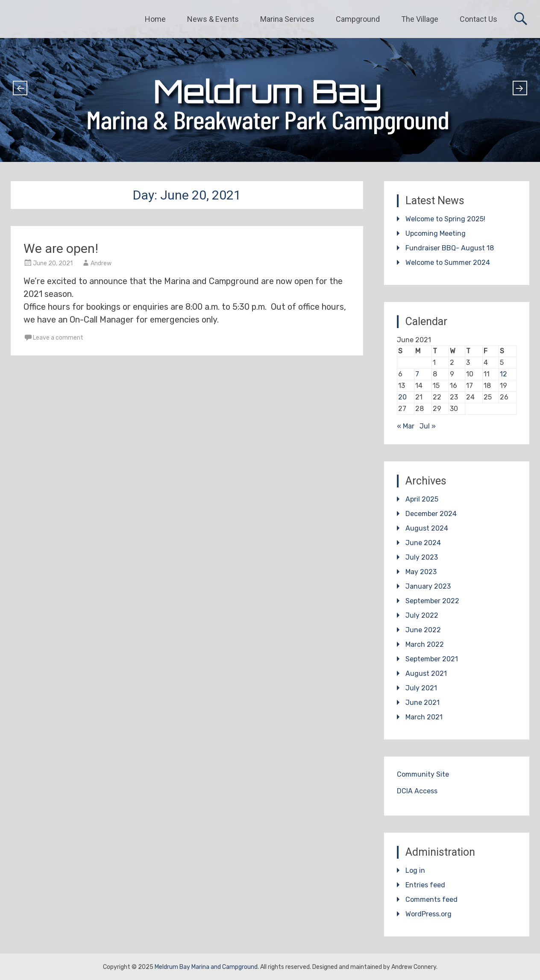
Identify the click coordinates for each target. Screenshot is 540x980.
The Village (420, 19)
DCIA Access (417, 791)
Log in (415, 870)
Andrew (101, 263)
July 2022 (422, 615)
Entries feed (425, 885)
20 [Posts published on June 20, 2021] (402, 397)
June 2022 (423, 630)
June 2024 (423, 543)
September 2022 (432, 601)
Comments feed (431, 899)
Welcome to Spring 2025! (445, 219)
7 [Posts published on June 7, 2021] (417, 374)
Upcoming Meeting (436, 233)
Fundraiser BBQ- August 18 (450, 248)
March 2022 (425, 644)
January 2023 (428, 586)
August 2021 (426, 673)
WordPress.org (428, 914)
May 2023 (421, 572)
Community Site (423, 774)
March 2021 (424, 717)
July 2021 (421, 688)
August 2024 (427, 528)
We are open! (61, 248)
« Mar (406, 426)
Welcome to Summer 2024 (448, 263)
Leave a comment (58, 338)
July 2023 (422, 557)
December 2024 (431, 514)
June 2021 (423, 703)
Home (155, 19)
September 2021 (432, 659)
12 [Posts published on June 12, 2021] (503, 374)
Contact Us (478, 19)
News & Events (213, 19)
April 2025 (422, 499)
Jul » (428, 426)
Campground (358, 19)
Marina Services (287, 19)
